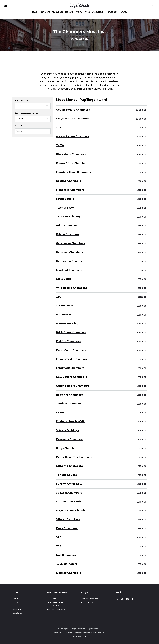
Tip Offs (16, 606)
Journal (69, 12)
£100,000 (141, 110)
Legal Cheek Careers (56, 602)
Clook (84, 636)
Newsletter (17, 613)
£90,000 (142, 128)
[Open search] (153, 6)
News (34, 12)
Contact (16, 602)
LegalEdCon (111, 12)
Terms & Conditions (90, 599)
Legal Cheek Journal (55, 606)
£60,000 (142, 537)
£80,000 (142, 306)
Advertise (17, 609)
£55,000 (142, 564)
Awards (124, 12)
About (15, 599)
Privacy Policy (87, 602)
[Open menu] (6, 6)
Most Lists (45, 12)
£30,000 (142, 573)
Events (79, 12)
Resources (58, 12)
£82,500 (142, 297)
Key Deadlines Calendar (57, 609)
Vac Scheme (98, 12)
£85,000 (142, 226)
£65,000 (142, 520)
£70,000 (142, 484)
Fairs (87, 12)
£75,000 (142, 413)
